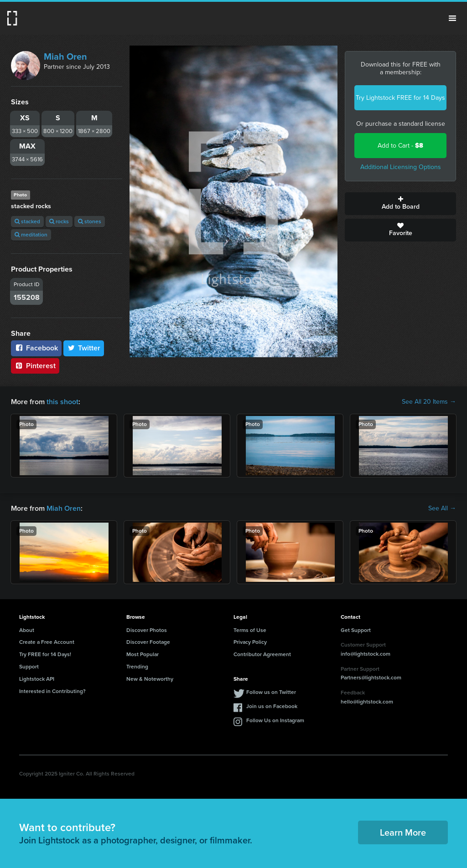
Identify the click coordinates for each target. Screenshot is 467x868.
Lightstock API (37, 679)
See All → (442, 508)
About (27, 630)
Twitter (84, 348)
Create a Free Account (47, 642)
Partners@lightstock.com (371, 678)
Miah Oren (65, 56)
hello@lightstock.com (367, 702)
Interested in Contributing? (52, 691)
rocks (59, 221)
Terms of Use (250, 630)
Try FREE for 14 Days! (45, 654)
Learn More (403, 832)
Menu (452, 18)
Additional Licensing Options (401, 167)
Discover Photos (147, 630)
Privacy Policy (250, 642)
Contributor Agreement (262, 654)
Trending (137, 667)
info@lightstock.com (366, 654)
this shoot (62, 402)
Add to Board (400, 204)
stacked (27, 221)
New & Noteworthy (150, 679)
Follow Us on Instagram (275, 720)
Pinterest (35, 366)
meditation (31, 235)
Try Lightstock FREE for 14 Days (400, 98)
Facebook (36, 348)
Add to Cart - (400, 146)
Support (29, 667)
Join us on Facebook (272, 706)
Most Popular (143, 654)
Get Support (356, 630)
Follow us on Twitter (271, 692)
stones (90, 221)
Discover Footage (148, 642)
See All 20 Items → (429, 402)
